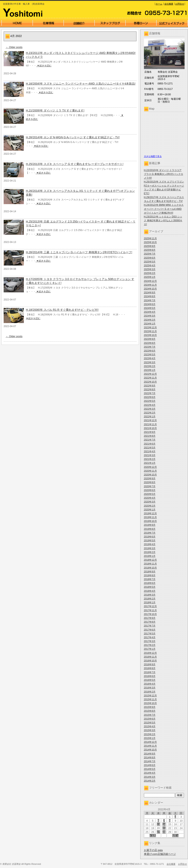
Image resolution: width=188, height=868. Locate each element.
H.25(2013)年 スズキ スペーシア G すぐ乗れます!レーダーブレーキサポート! (75, 164)
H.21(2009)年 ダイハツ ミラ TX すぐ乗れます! (55, 110)
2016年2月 (150, 692)
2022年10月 (150, 382)
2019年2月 (150, 552)
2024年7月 (150, 300)
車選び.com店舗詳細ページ (160, 854)
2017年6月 (150, 630)
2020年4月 (150, 498)
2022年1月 (150, 417)
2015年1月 (150, 738)
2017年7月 (150, 626)
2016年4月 (150, 684)
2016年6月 (150, 676)
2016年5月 (150, 680)
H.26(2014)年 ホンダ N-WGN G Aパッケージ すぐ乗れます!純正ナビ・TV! (73, 137)
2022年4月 (150, 405)
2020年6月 (150, 490)
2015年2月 (150, 734)
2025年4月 (150, 266)
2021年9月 (150, 432)
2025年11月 (150, 238)
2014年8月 (150, 758)
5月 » (175, 836)
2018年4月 (150, 591)
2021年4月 (150, 451)
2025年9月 (150, 246)
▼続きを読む (44, 66)
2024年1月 (150, 324)
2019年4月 (150, 544)
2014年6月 (150, 765)
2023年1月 (150, 370)
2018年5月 (150, 587)
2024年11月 (150, 285)
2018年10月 (150, 568)
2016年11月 (150, 657)
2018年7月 (150, 579)
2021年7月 (150, 440)
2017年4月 (150, 637)
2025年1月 (150, 277)
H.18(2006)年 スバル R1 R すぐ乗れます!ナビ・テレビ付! (62, 310)
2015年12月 (150, 696)
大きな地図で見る (153, 156)
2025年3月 (150, 269)
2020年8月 (150, 482)
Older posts (14, 47)
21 (164, 828)
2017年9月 (150, 618)
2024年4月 (150, 312)
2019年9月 (150, 525)
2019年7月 (150, 533)
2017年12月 (150, 606)
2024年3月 (150, 316)
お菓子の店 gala (153, 850)
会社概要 (169, 4)
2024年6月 (150, 304)
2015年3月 (150, 730)
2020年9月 (150, 479)
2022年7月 (150, 393)
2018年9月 (150, 572)
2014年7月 (150, 761)
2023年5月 (150, 355)
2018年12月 (150, 560)
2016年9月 (150, 664)
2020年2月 (150, 506)
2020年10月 (150, 475)
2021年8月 (150, 436)
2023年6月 (150, 351)
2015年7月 (150, 715)
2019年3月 (150, 548)
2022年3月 (150, 409)
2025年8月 (150, 250)
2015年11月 (150, 699)
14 (164, 824)
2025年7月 (150, 254)
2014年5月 (150, 769)
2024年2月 (150, 320)
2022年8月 (150, 389)
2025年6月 (150, 258)
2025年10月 (150, 242)
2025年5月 (150, 262)
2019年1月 (150, 556)
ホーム (159, 4)
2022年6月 (150, 397)
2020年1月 (150, 510)
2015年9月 (150, 707)
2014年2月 (150, 781)
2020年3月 (150, 502)
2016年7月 (150, 672)
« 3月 (153, 836)
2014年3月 (150, 777)
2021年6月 (150, 444)
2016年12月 (150, 653)
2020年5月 (150, 494)
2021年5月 (150, 448)
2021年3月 (150, 455)
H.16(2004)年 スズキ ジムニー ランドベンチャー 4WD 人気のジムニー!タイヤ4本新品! (81, 84)
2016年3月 (150, 688)
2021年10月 (150, 428)
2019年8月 (150, 529)
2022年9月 (150, 386)
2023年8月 (150, 343)
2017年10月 (150, 614)
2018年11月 (150, 564)
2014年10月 (150, 750)
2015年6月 (150, 719)
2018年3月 (150, 595)
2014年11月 (150, 746)
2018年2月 (150, 599)
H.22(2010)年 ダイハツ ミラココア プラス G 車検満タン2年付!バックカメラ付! (164, 174)
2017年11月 (150, 610)
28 (164, 832)
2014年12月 (150, 742)
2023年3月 (150, 362)
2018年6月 (150, 583)
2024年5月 (150, 308)
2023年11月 (150, 331)
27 (158, 832)
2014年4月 (150, 773)
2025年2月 (150, 273)
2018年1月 (150, 602)
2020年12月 (150, 467)
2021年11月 (150, 424)
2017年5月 (150, 634)
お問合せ (180, 4)
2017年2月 (150, 645)
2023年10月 (150, 335)
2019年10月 (150, 521)
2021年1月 (150, 463)
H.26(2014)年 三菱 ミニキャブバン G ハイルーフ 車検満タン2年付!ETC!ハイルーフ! (79, 252)
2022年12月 (150, 374)
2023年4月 (150, 358)
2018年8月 (150, 575)
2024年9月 (150, 293)
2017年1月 (150, 649)
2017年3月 (150, 641)
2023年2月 (150, 366)
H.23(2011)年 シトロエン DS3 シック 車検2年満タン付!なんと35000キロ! (163, 220)
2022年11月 (150, 378)
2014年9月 (150, 754)
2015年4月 (150, 726)
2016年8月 (150, 668)
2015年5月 (150, 723)
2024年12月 (150, 281)
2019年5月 (150, 541)
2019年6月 (150, 537)
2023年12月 (150, 327)
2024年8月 (150, 296)
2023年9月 (150, 339)
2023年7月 (150, 347)
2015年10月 (150, 703)
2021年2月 (150, 459)
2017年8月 (150, 622)
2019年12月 (150, 513)
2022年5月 (150, 401)
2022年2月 (150, 413)
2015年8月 (150, 711)
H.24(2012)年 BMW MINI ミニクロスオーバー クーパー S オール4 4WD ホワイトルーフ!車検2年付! (164, 209)
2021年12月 (150, 420)
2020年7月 (150, 486)
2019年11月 (150, 517)
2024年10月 (150, 289)
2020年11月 (150, 471)
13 (158, 824)
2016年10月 (150, 661)
